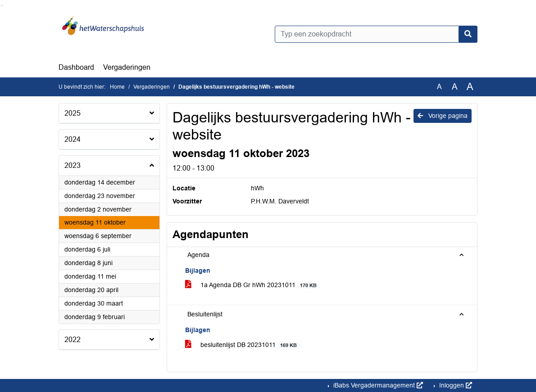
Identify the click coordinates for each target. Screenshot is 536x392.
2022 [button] (73, 340)
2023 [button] (73, 165)
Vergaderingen (127, 67)
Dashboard (76, 67)
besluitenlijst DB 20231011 (243, 345)
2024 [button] (73, 139)
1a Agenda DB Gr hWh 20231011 (252, 285)
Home (117, 87)
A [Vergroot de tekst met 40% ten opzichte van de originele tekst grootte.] (470, 87)
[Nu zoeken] (468, 34)
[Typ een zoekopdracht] (376, 34)
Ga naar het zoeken (1, 6)
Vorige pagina (443, 116)
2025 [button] (73, 113)
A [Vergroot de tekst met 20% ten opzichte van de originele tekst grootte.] (455, 87)
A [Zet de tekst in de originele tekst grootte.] (439, 87)
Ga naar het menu (2, 6)
